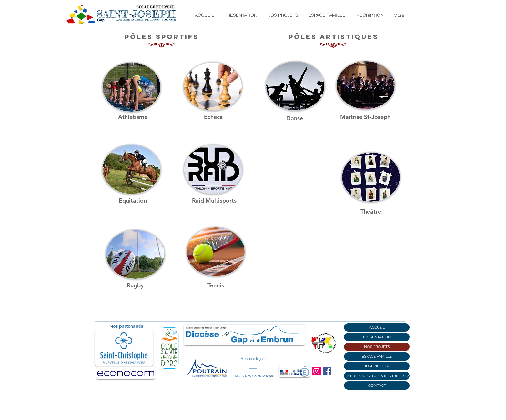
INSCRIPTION (377, 366)
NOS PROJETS (377, 347)
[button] (241, 15)
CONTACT (377, 385)
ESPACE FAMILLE (377, 356)
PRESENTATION (377, 337)
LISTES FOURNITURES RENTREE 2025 (377, 376)
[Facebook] (327, 371)
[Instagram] (316, 371)
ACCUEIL (377, 327)
